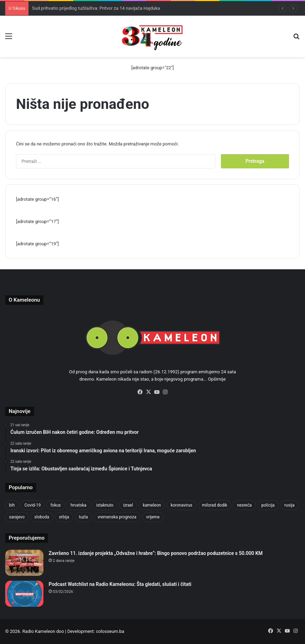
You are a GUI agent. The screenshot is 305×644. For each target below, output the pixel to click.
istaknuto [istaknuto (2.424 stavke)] (105, 505)
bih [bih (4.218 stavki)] (12, 505)
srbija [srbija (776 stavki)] (64, 517)
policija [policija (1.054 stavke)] (268, 505)
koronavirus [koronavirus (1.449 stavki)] (181, 505)
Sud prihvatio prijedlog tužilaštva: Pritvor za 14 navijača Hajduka (96, 8)
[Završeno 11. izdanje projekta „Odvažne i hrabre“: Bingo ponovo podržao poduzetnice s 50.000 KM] (24, 563)
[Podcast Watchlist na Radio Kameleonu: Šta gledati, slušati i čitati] (24, 594)
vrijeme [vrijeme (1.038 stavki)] (153, 517)
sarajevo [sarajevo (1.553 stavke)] (17, 517)
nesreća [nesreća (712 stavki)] (244, 505)
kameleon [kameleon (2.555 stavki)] (152, 505)
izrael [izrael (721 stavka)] (128, 505)
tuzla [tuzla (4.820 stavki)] (83, 517)
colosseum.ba (110, 631)
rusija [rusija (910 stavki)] (290, 505)
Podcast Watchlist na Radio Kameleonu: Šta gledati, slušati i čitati (120, 584)
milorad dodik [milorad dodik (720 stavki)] (215, 505)
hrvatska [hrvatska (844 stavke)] (79, 505)
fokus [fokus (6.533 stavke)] (56, 505)
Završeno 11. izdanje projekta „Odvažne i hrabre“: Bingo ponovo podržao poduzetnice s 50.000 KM (156, 553)
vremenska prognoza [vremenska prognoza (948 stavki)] (117, 517)
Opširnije (217, 379)
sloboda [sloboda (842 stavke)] (42, 517)
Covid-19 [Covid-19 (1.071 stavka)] (32, 505)
